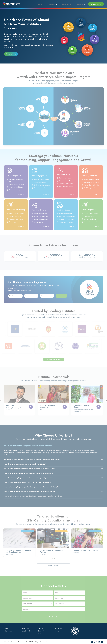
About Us (41, 627)
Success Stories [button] (69, 4)
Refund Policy (58, 627)
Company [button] (56, 4)
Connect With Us (96, 4)
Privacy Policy (25, 627)
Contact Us (41, 630)
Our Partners (9, 630)
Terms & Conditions (27, 630)
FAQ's (40, 633)
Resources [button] (82, 4)
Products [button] (45, 4)
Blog (6, 627)
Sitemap (57, 630)
